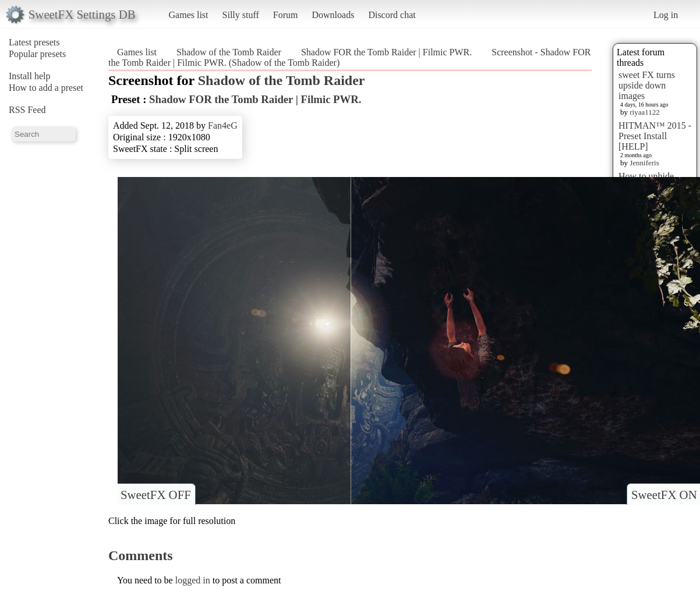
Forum (286, 15)
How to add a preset (46, 88)
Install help (30, 76)
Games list (189, 15)
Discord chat (392, 15)
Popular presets (37, 54)
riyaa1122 (645, 112)
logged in (193, 580)
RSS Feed (27, 110)
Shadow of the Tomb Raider (229, 52)
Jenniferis (644, 163)
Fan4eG (223, 125)
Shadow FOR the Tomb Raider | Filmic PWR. (386, 52)
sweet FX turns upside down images (647, 85)
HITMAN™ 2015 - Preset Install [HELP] (655, 136)
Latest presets (34, 42)
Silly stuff (241, 15)
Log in (666, 15)
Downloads (333, 15)
